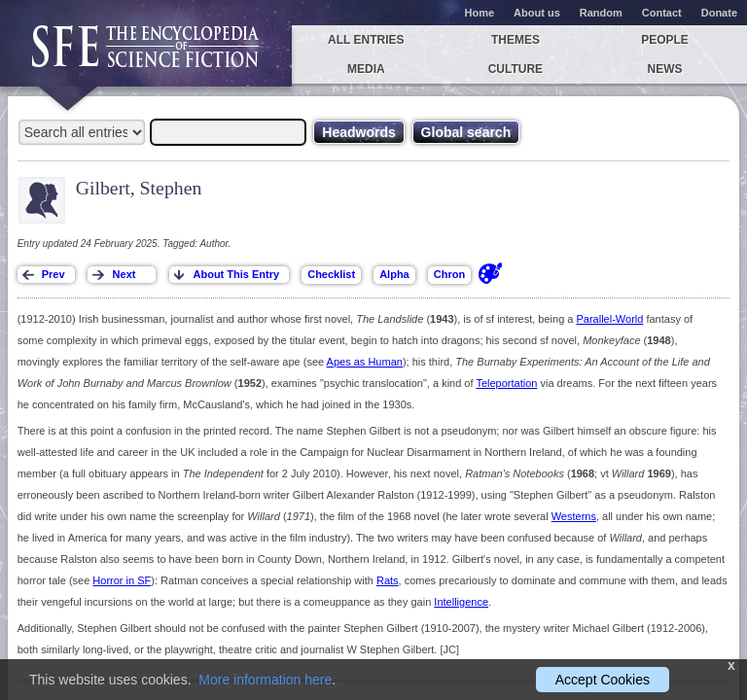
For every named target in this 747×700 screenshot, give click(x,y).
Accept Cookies (603, 680)
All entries (366, 40)
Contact (662, 13)
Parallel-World (610, 319)
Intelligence (461, 602)
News (665, 69)
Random (601, 13)
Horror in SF (122, 580)
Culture (516, 69)
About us (537, 13)
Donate (719, 13)
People (665, 40)
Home (480, 13)
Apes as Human (365, 362)
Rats (388, 580)
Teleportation (506, 383)
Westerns (574, 516)
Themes (516, 40)
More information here (265, 680)
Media (366, 69)
